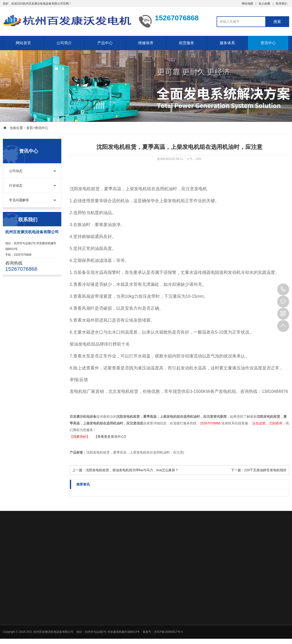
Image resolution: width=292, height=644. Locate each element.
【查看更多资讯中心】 (111, 437)
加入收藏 (264, 4)
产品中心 (105, 43)
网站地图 (247, 4)
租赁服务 (187, 43)
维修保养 (146, 43)
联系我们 (282, 4)
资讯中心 (268, 43)
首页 (30, 128)
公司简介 (64, 43)
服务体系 (227, 43)
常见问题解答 (19, 200)
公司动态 (16, 171)
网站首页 (23, 43)
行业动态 (16, 185)
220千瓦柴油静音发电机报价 (265, 470)
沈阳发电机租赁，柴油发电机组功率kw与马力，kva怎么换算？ (132, 470)
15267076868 (283, 289)
